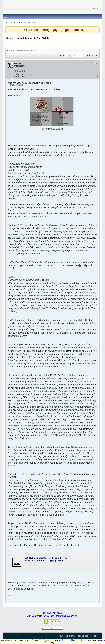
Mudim (4, 641)
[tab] (10, 50)
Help (61, 636)
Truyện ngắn (31, 22)
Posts (10, 50)
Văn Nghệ (21, 22)
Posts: (17, 76)
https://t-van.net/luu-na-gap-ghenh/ (44, 561)
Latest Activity (22, 50)
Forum (13, 22)
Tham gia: (19, 74)
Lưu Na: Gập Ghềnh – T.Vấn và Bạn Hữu (46, 558)
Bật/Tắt (91, 641)
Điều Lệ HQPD (83, 636)
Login (95, 8)
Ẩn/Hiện (101, 641)
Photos (34, 50)
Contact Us (70, 636)
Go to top (95, 636)
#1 (96, 82)
